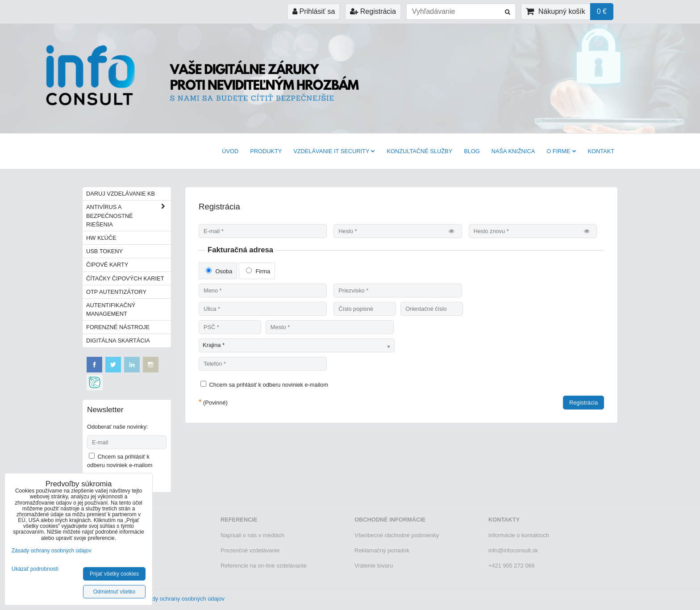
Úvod (230, 151)
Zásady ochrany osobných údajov (182, 599)
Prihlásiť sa (314, 11)
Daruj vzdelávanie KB (121, 194)
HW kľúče (101, 238)
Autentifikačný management (111, 309)
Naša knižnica (513, 151)
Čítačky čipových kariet (125, 278)
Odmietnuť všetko (115, 592)
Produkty (266, 151)
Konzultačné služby (419, 151)
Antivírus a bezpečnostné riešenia (129, 216)
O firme (561, 151)
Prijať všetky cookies (114, 574)
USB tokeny (104, 251)
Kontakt (601, 151)
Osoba (219, 271)
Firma (258, 271)
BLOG (472, 151)
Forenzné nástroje (118, 327)
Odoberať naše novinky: (117, 427)
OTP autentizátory (116, 292)
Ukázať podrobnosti (35, 569)
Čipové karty (107, 265)
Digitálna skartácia (118, 341)
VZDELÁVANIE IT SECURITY (334, 151)
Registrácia (373, 11)
